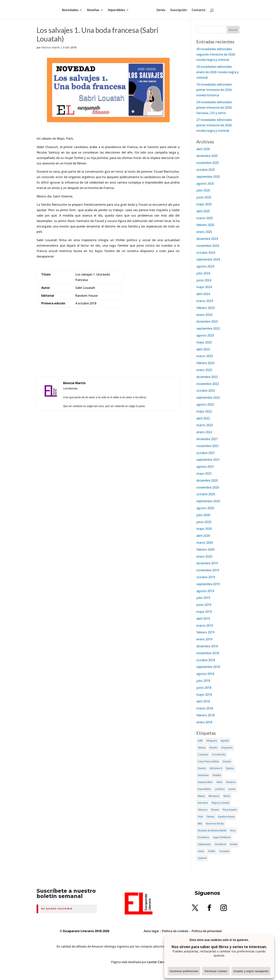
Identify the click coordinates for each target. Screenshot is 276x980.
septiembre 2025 (208, 177)
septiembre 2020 (208, 501)
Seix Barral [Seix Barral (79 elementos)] (220, 844)
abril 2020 (203, 536)
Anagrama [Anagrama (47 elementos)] (227, 748)
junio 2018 (204, 688)
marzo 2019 (205, 625)
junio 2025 (204, 197)
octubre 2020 (206, 494)
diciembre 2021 (207, 439)
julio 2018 (203, 681)
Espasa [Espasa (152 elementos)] (230, 768)
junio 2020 (204, 522)
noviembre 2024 (208, 246)
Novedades (72, 10)
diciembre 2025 (207, 156)
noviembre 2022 (208, 384)
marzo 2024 (205, 301)
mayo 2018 (204, 695)
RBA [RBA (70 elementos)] (200, 824)
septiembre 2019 (208, 584)
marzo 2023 (205, 356)
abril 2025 (203, 211)
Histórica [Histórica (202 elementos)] (231, 782)
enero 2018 (204, 722)
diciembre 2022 (207, 377)
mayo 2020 (204, 529)
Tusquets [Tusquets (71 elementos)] (224, 851)
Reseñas (95, 10)
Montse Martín (51, 47)
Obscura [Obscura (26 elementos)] (203, 810)
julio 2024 (203, 273)
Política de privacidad (207, 931)
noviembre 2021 (208, 446)
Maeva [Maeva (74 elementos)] (201, 796)
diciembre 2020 (207, 480)
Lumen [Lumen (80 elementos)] (232, 789)
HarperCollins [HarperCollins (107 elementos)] (205, 782)
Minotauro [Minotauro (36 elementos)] (214, 796)
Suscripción (177, 10)
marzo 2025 (205, 218)
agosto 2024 (205, 266)
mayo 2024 (204, 287)
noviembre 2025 (208, 163)
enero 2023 (204, 370)
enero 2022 (204, 432)
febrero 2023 (205, 363)
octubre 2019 (206, 577)
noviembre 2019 (208, 570)
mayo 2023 (204, 342)
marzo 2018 (205, 708)
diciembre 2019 (207, 563)
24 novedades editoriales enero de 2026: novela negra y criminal (218, 72)
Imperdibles (118, 10)
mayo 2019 (204, 612)
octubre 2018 (206, 660)
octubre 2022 (206, 391)
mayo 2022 (204, 411)
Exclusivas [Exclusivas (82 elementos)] (203, 775)
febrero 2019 (205, 632)
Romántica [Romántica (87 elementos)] (204, 837)
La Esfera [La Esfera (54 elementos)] (220, 789)
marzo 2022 (205, 425)
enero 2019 (204, 639)
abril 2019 (203, 619)
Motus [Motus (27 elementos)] (227, 796)
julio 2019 (203, 598)
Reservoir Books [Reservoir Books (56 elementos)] (215, 824)
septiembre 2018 (208, 667)
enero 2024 (204, 315)
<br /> (108, 350)
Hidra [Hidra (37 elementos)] (219, 782)
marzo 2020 (205, 543)
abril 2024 (203, 294)
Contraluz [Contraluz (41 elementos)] (203, 755)
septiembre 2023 (208, 328)
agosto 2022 (205, 404)
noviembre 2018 (208, 653)
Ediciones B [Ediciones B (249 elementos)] (216, 768)
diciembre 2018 (207, 646)
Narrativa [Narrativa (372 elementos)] (203, 803)
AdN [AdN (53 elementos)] (200, 741)
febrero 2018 (205, 715)
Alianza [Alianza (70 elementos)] (202, 748)
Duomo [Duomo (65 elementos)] (202, 768)
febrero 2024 (205, 308)
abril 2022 (203, 418)
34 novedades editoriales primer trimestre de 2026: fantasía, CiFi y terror (214, 108)
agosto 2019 (205, 591)
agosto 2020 (205, 508)
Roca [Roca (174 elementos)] (233, 831)
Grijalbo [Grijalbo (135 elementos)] (217, 775)
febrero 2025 (205, 225)
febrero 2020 (205, 549)
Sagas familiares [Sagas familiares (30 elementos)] (222, 837)
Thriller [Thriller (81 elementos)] (212, 851)
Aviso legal (151, 931)
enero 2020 (204, 556)
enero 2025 (204, 232)
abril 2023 (203, 349)
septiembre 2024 (208, 259)
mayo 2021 (204, 473)
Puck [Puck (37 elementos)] (200, 817)
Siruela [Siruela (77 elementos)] (233, 844)
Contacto (197, 10)
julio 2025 (203, 190)
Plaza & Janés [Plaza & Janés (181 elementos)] (230, 810)
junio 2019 (204, 605)
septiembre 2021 (208, 460)
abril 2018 (203, 701)
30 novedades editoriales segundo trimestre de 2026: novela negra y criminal (216, 54)
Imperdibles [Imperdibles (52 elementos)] (204, 789)
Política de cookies (175, 931)
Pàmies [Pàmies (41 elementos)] (210, 817)
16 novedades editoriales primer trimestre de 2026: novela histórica (214, 90)
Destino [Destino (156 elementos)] (227, 761)
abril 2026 (203, 149)
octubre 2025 (206, 170)
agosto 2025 (205, 184)
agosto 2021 (205, 467)
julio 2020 (203, 515)
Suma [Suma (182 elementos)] (201, 851)
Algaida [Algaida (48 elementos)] (225, 741)
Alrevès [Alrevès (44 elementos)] (213, 748)
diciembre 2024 (207, 239)
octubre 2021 (206, 453)
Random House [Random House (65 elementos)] (226, 817)
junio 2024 (204, 280)
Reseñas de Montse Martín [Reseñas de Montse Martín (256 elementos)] (212, 831)
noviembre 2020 (208, 487)
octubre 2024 (206, 253)
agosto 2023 (205, 335)
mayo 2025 (204, 204)
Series (160, 10)
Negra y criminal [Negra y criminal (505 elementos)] (220, 803)
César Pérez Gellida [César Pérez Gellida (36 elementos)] (208, 761)
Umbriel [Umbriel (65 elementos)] (202, 858)
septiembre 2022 (208, 397)
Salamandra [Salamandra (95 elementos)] (204, 844)
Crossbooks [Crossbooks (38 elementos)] (219, 755)
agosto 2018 (205, 674)
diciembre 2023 (207, 321)
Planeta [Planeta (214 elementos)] (215, 810)
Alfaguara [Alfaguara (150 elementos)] (212, 741)
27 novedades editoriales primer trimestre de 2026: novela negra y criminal (214, 125)
